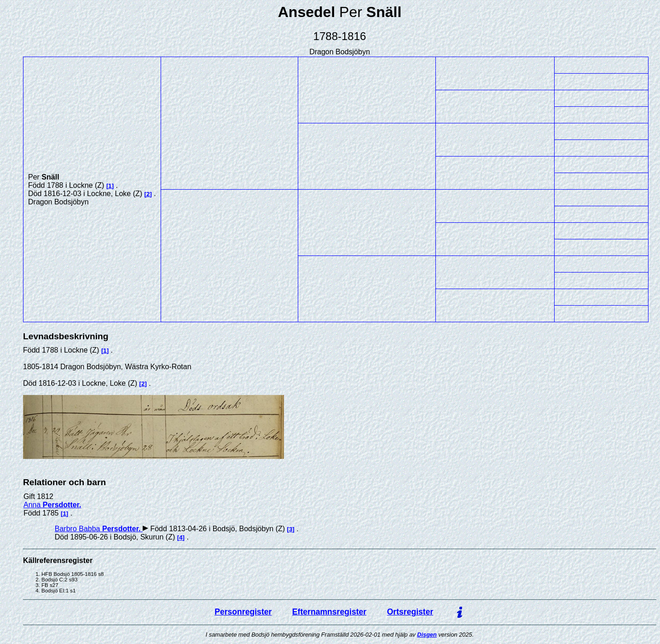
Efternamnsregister (329, 612)
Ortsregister (410, 612)
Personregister (243, 612)
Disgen (427, 635)
